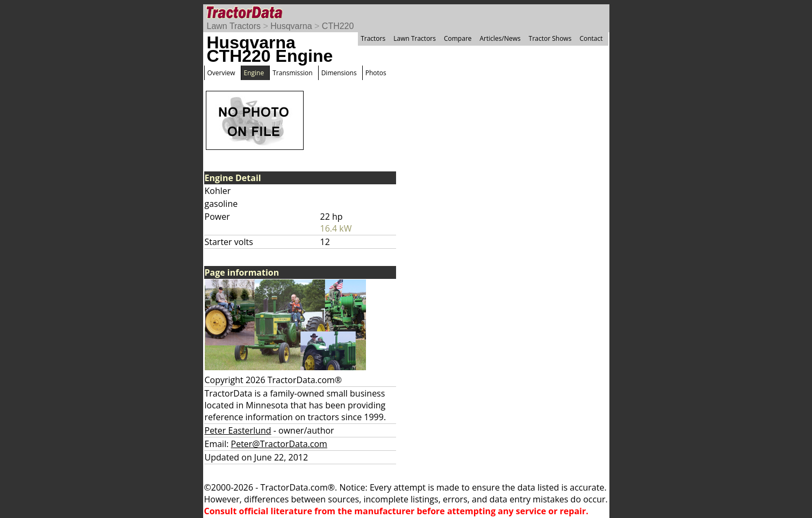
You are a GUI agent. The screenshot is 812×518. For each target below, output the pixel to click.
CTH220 (338, 26)
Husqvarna (291, 26)
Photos (376, 73)
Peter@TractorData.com (279, 444)
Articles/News (500, 38)
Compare (458, 38)
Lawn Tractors (234, 26)
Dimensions (339, 73)
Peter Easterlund (238, 430)
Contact (591, 38)
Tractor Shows (550, 38)
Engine (254, 73)
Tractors (373, 38)
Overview (221, 73)
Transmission (292, 73)
